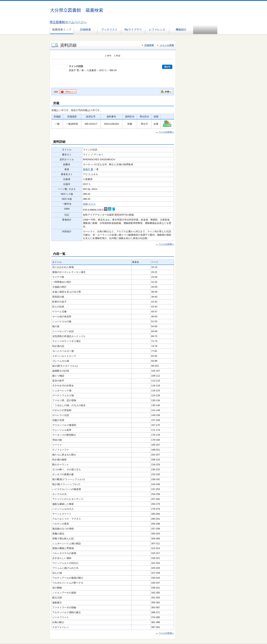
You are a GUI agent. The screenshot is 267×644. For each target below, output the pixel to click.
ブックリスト (109, 30)
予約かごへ (70, 92)
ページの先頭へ (166, 132)
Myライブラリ (133, 30)
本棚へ (168, 92)
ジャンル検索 (167, 45)
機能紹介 (181, 30)
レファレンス (157, 30)
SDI (56, 92)
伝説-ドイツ (89, 204)
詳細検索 (85, 30)
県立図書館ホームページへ (68, 22)
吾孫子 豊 (88, 169)
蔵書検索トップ (62, 30)
